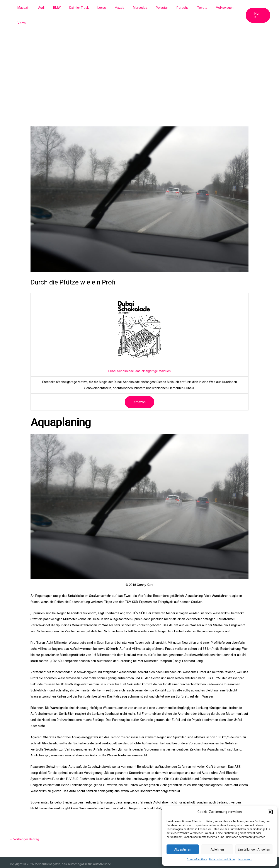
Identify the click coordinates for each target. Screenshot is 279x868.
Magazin (33, 8)
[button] (270, 812)
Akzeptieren (183, 849)
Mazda (119, 8)
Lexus (103, 8)
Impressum (245, 859)
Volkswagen (213, 8)
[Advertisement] (139, 48)
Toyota (193, 8)
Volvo (232, 8)
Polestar (157, 8)
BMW (63, 8)
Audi (49, 8)
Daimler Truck (83, 8)
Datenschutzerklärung (223, 859)
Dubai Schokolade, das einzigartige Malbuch (139, 356)
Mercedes (137, 8)
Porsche (175, 8)
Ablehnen (217, 849)
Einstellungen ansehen (254, 849)
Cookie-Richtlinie (197, 859)
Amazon (139, 387)
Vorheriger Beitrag (24, 824)
